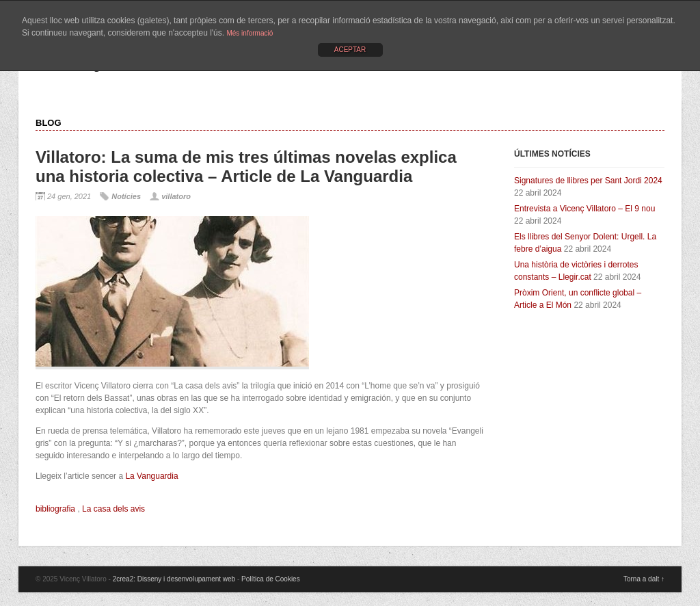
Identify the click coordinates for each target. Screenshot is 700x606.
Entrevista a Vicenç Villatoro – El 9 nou (584, 209)
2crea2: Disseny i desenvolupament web (174, 579)
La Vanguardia (151, 476)
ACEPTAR (350, 50)
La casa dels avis (113, 509)
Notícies (126, 196)
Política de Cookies (271, 579)
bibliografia (55, 509)
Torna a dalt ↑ (644, 579)
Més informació (250, 33)
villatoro (176, 196)
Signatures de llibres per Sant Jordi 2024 (588, 181)
